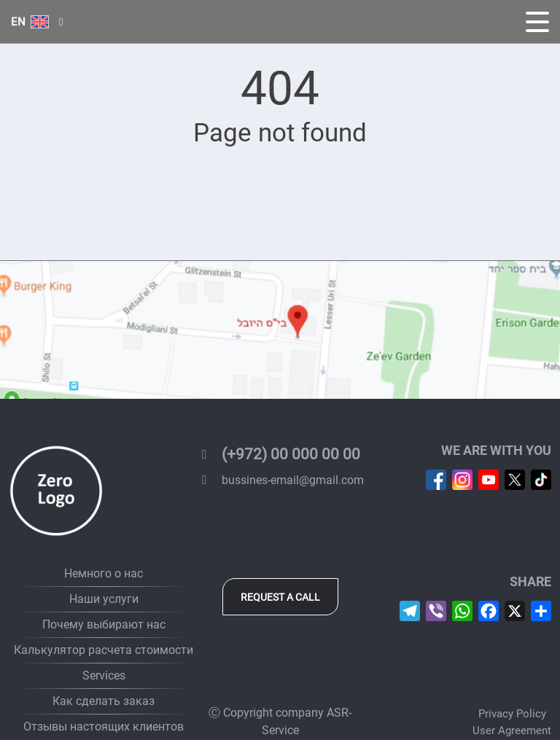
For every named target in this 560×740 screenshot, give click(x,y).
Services (104, 675)
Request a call (280, 597)
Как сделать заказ (104, 701)
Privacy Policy (512, 714)
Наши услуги (104, 599)
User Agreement (512, 731)
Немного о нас (104, 573)
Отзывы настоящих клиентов (104, 727)
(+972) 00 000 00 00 (278, 454)
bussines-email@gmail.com (280, 480)
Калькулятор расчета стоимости (104, 650)
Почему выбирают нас (104, 624)
